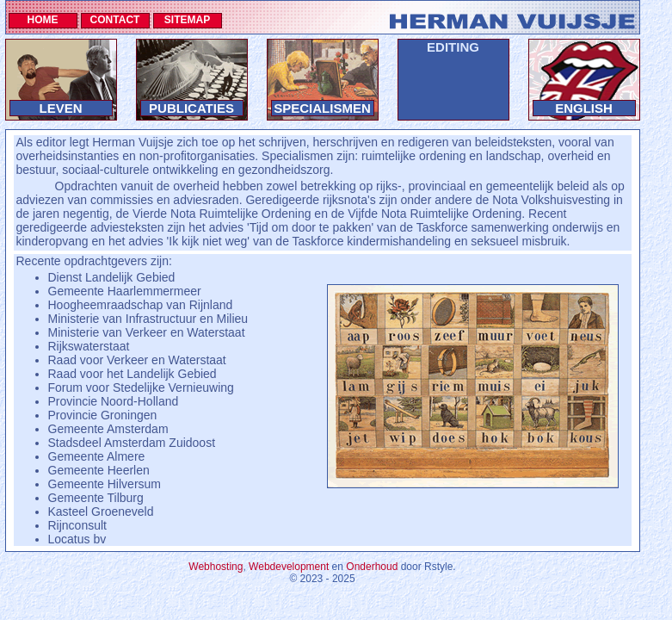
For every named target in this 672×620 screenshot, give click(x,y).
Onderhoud (372, 567)
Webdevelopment (289, 567)
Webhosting (216, 567)
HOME (43, 20)
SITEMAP (187, 20)
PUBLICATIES (191, 108)
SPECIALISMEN (322, 108)
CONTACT (115, 20)
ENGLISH (584, 108)
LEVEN (60, 108)
